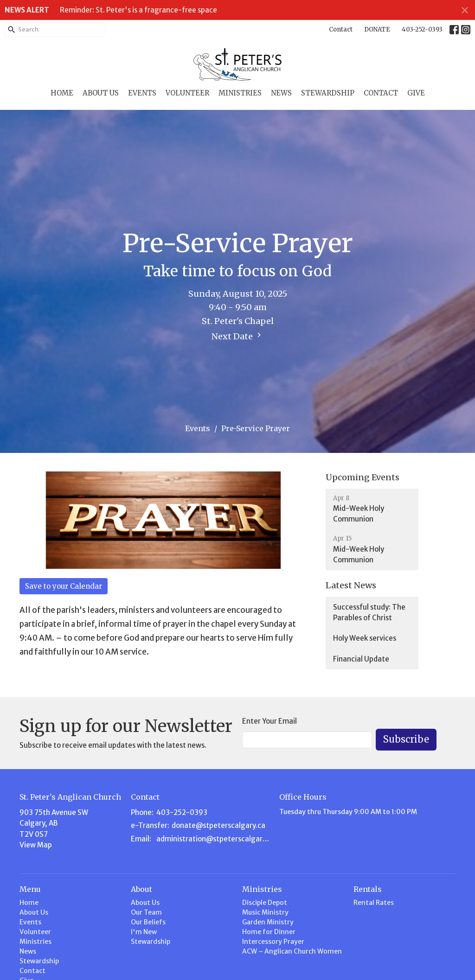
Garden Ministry (268, 922)
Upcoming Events (363, 477)
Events (142, 93)
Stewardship (328, 93)
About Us (101, 93)
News (281, 93)
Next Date (237, 336)
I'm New (144, 932)
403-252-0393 (422, 29)
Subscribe (406, 739)
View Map (36, 845)
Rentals (368, 889)
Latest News (351, 585)
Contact (341, 29)
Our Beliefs (148, 922)
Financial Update (361, 659)
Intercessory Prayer (273, 942)
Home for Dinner (269, 932)
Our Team (146, 912)
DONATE (377, 29)
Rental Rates (374, 903)
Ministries (240, 93)
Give (416, 93)
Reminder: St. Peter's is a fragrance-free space (138, 10)
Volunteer (187, 93)
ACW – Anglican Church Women (292, 951)
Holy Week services (365, 638)
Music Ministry (265, 912)
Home (62, 93)
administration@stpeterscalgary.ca (213, 839)
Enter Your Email (270, 721)
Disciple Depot (265, 903)
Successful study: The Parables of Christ (369, 612)
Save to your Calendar (64, 586)
